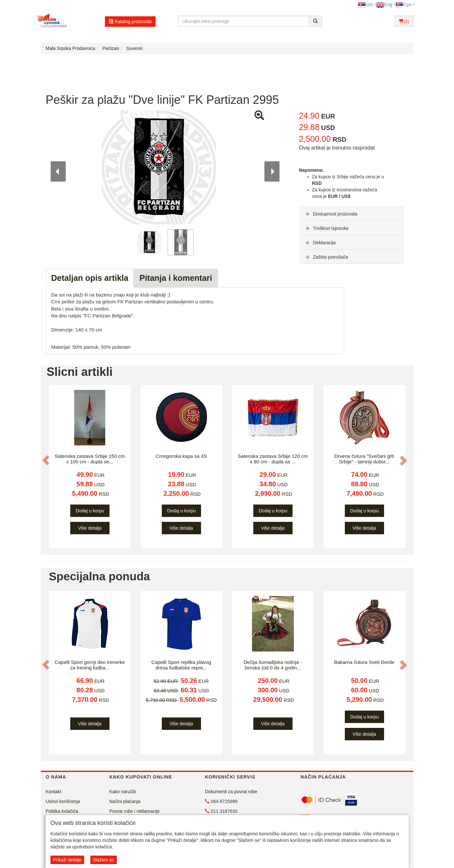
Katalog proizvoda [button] (130, 22)
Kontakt (53, 792)
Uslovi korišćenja (63, 801)
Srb (365, 5)
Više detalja (90, 528)
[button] (46, 460)
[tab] (351, 214)
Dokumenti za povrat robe (231, 792)
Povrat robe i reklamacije (135, 811)
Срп (404, 5)
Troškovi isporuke (326, 228)
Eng (384, 5)
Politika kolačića (62, 811)
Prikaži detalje (67, 860)
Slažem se (103, 860)
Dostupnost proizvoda (331, 214)
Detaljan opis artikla (90, 278)
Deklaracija (320, 243)
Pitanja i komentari (176, 278)
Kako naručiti (123, 792)
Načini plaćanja (125, 801)
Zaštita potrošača (326, 257)
